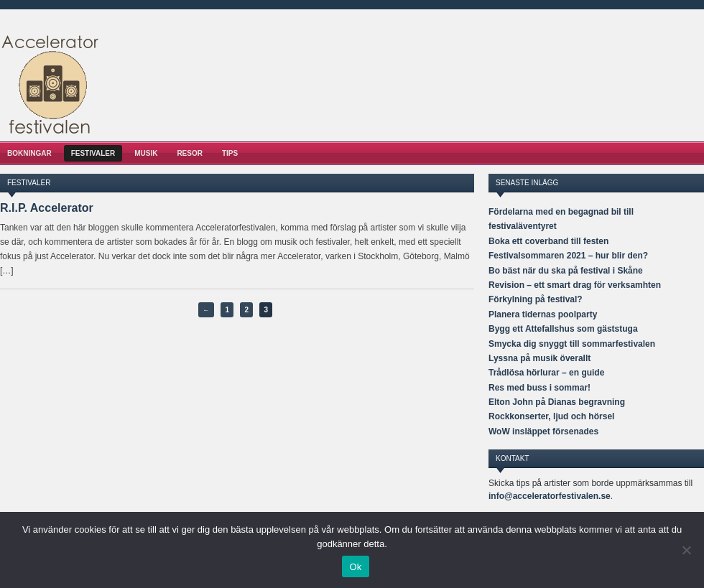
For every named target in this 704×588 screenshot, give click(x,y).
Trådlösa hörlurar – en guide (546, 373)
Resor (190, 153)
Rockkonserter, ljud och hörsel (551, 416)
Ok (355, 567)
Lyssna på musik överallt (539, 358)
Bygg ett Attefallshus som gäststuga (563, 329)
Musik (146, 153)
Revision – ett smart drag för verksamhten (575, 285)
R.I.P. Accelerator (47, 208)
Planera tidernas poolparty (543, 314)
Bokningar (29, 153)
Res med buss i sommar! (539, 388)
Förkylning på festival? (536, 299)
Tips (230, 153)
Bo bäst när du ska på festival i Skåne (566, 271)
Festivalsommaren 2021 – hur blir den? (568, 256)
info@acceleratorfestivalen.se (550, 496)
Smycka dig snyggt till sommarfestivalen (572, 344)
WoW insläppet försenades (543, 431)
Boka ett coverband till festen (548, 241)
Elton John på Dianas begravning (557, 402)
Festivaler (93, 153)
